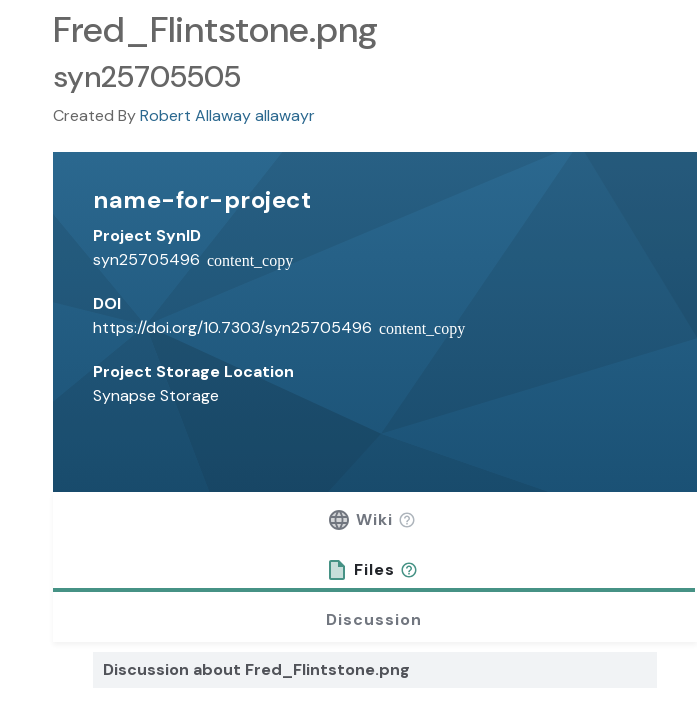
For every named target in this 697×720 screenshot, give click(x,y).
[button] (407, 520)
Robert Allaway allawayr (227, 115)
